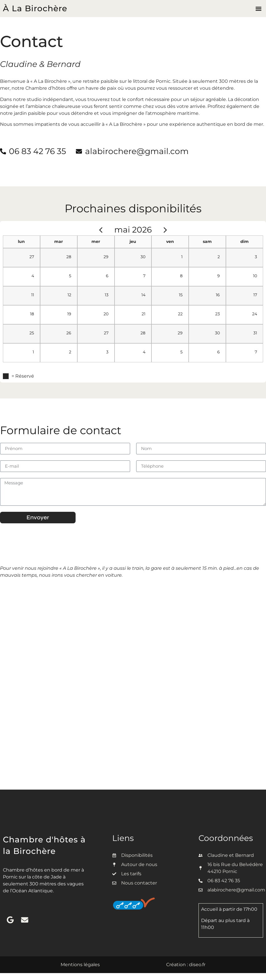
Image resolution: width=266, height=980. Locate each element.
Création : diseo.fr (186, 965)
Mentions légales (80, 965)
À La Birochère (35, 8)
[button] (258, 9)
